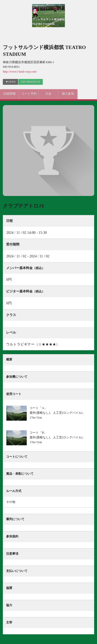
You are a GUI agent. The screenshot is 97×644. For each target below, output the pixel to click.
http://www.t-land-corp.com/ (20, 72)
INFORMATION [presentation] (31, 82)
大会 (48, 94)
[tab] (31, 82)
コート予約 (29, 94)
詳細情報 (10, 94)
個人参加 (68, 94)
